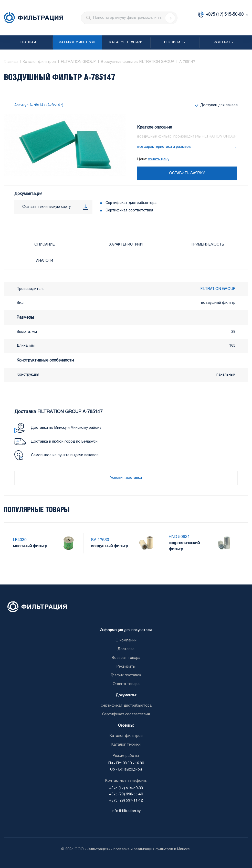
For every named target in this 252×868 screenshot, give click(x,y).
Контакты (224, 43)
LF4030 (20, 540)
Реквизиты (175, 43)
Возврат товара (126, 658)
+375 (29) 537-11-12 (126, 801)
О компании (126, 641)
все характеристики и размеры (164, 147)
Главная (28, 43)
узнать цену (159, 159)
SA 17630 (100, 540)
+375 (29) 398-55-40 (126, 794)
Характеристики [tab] (126, 245)
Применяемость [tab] (207, 245)
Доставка (126, 649)
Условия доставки (126, 478)
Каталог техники (126, 43)
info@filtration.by (126, 811)
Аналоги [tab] (45, 261)
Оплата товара (126, 684)
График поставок (126, 675)
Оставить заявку (187, 173)
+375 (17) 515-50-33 (225, 14)
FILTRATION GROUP (218, 289)
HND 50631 (179, 537)
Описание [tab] (45, 245)
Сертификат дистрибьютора (131, 203)
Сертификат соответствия (129, 211)
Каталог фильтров (77, 43)
